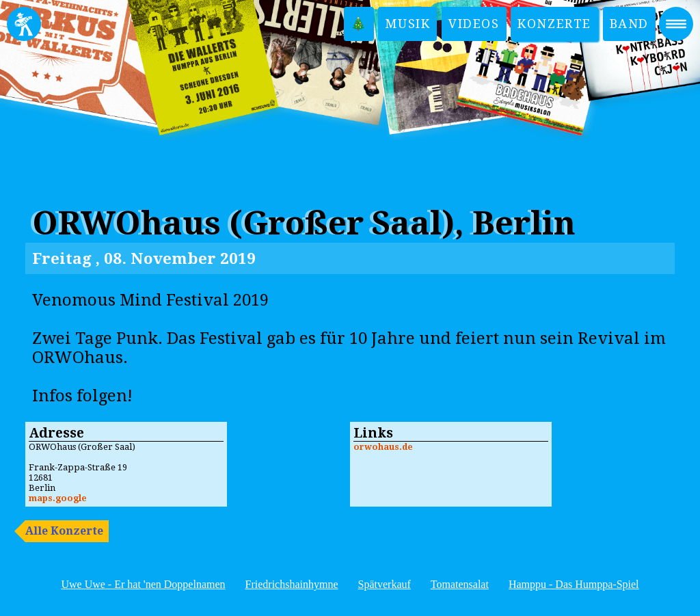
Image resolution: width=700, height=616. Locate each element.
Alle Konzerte (64, 531)
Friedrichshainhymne (292, 584)
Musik (407, 24)
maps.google (58, 498)
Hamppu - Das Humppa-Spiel (574, 584)
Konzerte (554, 24)
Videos (474, 24)
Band (629, 24)
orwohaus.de (383, 447)
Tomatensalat (460, 584)
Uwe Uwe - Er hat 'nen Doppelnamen (143, 584)
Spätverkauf (385, 584)
